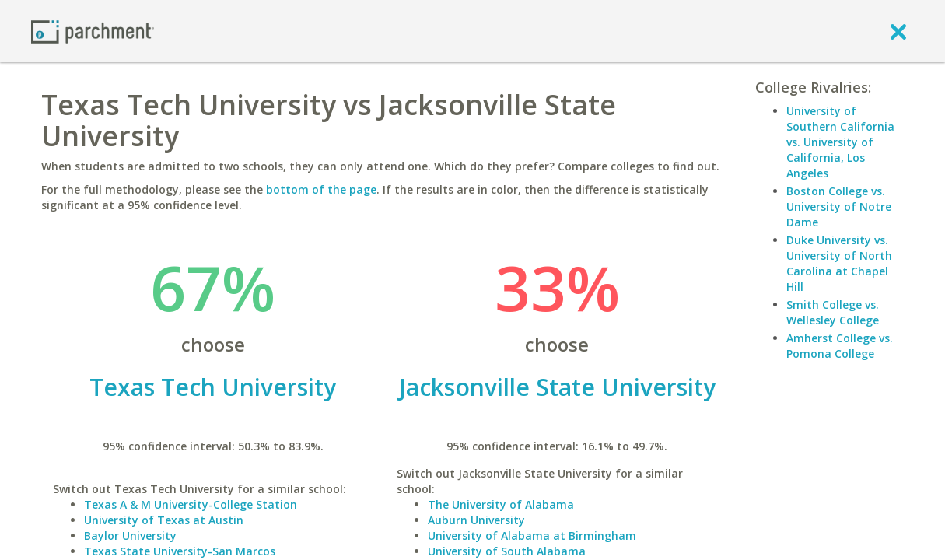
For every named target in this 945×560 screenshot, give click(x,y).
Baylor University (130, 535)
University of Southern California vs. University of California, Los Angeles (840, 142)
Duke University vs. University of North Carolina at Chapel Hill (839, 263)
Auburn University (476, 520)
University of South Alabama (507, 551)
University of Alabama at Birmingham (532, 535)
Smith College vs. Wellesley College (833, 312)
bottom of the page (321, 189)
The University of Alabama (501, 504)
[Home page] (93, 31)
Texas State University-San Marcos (180, 551)
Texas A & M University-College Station (191, 504)
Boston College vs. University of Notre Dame (839, 206)
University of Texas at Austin (164, 520)
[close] (898, 31)
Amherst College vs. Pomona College (840, 346)
